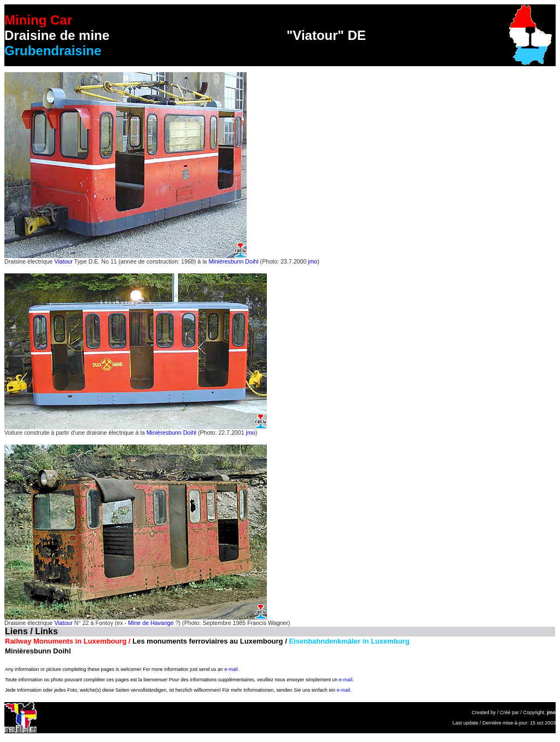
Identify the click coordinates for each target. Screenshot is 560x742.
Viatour (63, 261)
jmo (313, 261)
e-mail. (232, 669)
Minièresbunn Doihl (233, 261)
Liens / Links (31, 631)
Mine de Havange (151, 623)
